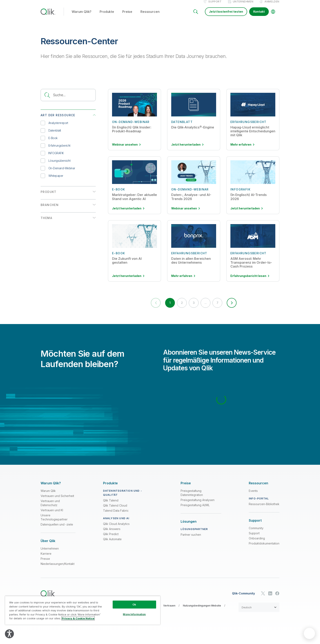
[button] (241, 308)
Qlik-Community (243, 600)
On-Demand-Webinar (58, 172)
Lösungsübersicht (56, 165)
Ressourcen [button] (150, 16)
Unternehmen (243, 6)
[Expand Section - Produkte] (110, 490)
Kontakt (259, 16)
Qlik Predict (111, 541)
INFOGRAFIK (52, 157)
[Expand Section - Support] (255, 527)
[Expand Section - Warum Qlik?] (51, 490)
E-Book (49, 142)
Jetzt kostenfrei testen (226, 16)
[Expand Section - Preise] (186, 490)
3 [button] (194, 308)
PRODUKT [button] (49, 196)
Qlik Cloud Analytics (116, 531)
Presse (45, 566)
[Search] (196, 16)
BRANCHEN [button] (50, 209)
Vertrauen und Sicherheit (57, 503)
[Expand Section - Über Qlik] (48, 548)
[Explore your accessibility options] (9, 634)
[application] (309, 633)
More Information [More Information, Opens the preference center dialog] (134, 614)
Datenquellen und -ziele (57, 531)
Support (215, 6)
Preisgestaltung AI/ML (195, 512)
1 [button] (165, 308)
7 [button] (222, 308)
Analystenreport (54, 127)
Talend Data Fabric (116, 517)
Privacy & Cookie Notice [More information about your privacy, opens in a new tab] (78, 618)
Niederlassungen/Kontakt (58, 571)
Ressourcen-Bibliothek (264, 511)
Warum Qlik (48, 498)
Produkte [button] (107, 16)
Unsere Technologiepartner (54, 524)
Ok (134, 604)
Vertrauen (169, 612)
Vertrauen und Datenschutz (50, 510)
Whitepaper (52, 180)
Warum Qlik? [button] (82, 16)
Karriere (46, 560)
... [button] (208, 308)
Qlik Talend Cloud (115, 512)
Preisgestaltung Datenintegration (192, 500)
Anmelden (272, 6)
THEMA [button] (46, 222)
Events (253, 498)
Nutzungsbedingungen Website (202, 612)
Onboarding (257, 545)
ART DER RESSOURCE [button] (58, 119)
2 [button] (179, 308)
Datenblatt (51, 135)
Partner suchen (191, 542)
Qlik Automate (112, 546)
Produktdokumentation (264, 550)
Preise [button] (127, 16)
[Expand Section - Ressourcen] (258, 490)
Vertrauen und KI (52, 517)
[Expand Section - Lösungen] (189, 528)
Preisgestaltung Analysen (198, 507)
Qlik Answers (112, 536)
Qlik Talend (111, 507)
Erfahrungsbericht (56, 150)
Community (256, 535)
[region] (83, 610)
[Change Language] (273, 16)
